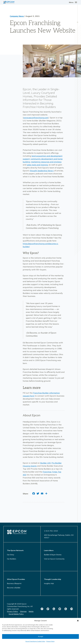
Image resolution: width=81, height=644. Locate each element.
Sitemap (23, 611)
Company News (17, 16)
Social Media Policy (16, 614)
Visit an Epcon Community (54, 559)
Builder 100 (46, 463)
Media (31, 611)
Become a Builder (14, 588)
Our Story (11, 555)
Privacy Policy (50, 641)
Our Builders (12, 559)
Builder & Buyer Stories (53, 555)
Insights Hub (49, 583)
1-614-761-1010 (51, 531)
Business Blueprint (14, 583)
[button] (78, 621)
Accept (41, 636)
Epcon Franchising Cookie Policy (35, 641)
